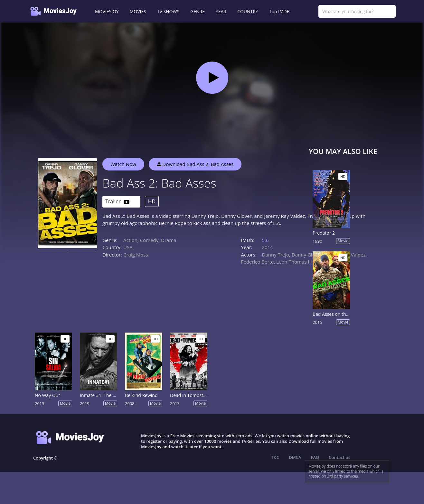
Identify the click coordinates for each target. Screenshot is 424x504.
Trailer (117, 202)
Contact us (339, 457)
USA (128, 247)
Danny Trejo (276, 255)
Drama (169, 240)
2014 (268, 247)
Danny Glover (307, 255)
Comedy (149, 240)
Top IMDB (279, 11)
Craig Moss (136, 255)
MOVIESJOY (107, 11)
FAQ (315, 457)
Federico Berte (258, 262)
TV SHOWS (168, 11)
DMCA (295, 457)
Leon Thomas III (294, 262)
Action (130, 240)
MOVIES (138, 11)
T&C (275, 457)
